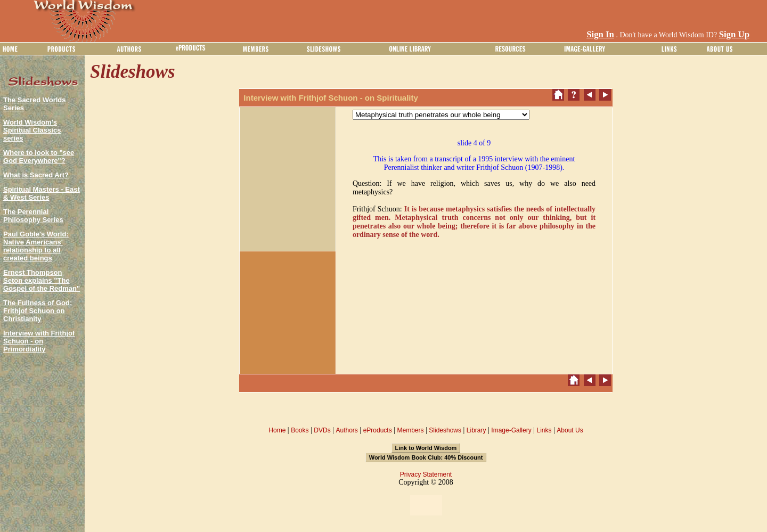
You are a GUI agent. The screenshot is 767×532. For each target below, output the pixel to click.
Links (544, 430)
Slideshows (445, 430)
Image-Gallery (511, 430)
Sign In (600, 34)
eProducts (378, 430)
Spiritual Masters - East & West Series (42, 193)
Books (300, 430)
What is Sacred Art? (36, 175)
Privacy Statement (426, 474)
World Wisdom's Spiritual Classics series (32, 130)
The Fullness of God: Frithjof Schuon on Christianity (38, 311)
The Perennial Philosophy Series (33, 216)
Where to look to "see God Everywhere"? (39, 157)
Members (410, 430)
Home (277, 430)
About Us (570, 430)
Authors (346, 430)
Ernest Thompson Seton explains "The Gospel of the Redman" (42, 280)
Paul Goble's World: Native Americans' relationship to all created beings (36, 246)
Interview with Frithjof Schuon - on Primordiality (39, 341)
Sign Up (734, 34)
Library (476, 430)
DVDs (322, 430)
